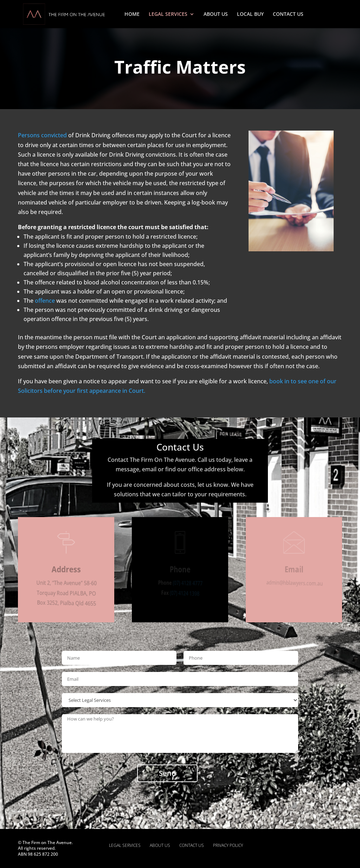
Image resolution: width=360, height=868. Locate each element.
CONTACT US (288, 14)
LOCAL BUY (250, 14)
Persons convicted (42, 135)
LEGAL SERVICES (168, 14)
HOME (132, 14)
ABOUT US (216, 14)
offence (45, 301)
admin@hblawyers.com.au (295, 583)
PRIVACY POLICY (228, 845)
